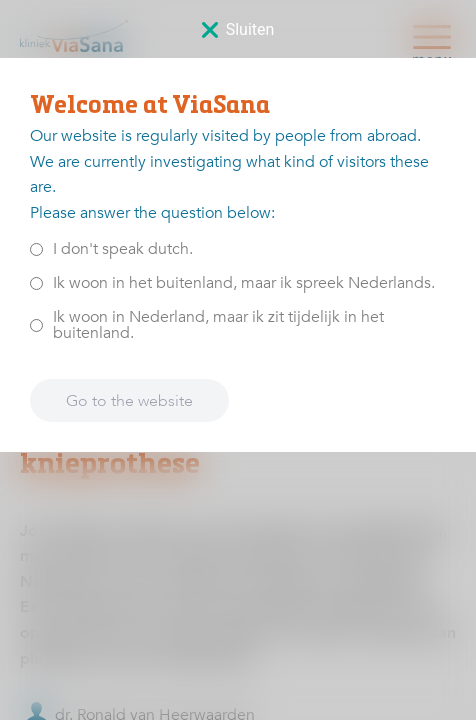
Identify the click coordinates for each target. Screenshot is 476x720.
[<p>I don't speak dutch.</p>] (36, 248)
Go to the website (129, 400)
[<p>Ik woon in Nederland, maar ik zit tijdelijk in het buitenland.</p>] (36, 324)
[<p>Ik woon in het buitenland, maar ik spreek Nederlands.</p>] (36, 282)
